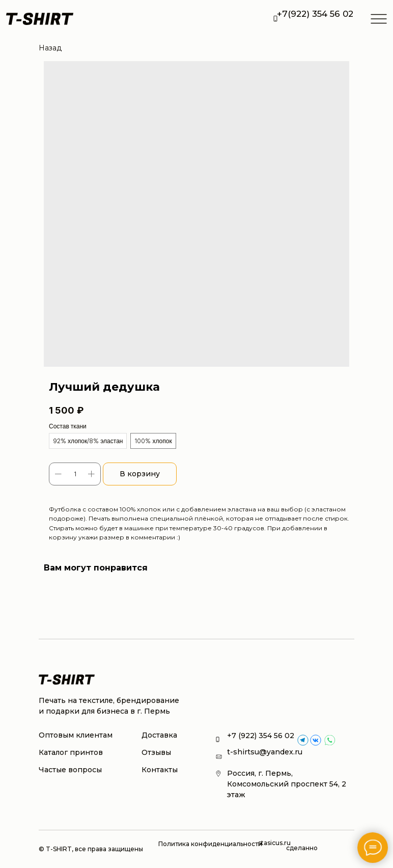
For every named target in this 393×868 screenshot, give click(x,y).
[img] (316, 740)
